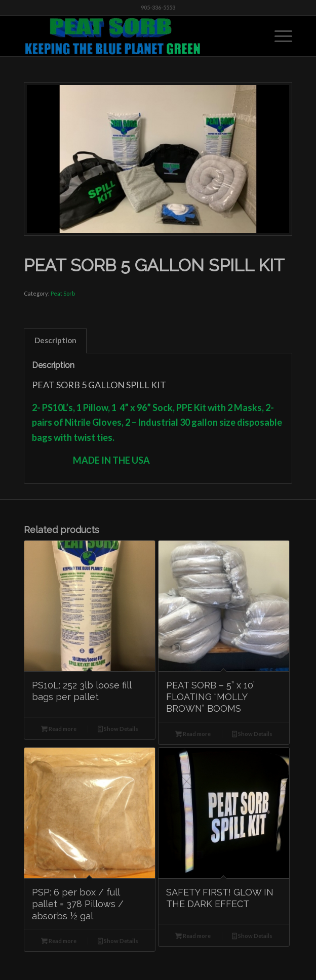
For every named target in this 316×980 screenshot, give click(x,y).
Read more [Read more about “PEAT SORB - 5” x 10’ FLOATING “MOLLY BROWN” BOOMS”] (193, 734)
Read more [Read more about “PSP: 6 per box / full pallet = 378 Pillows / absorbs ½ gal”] (59, 941)
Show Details (118, 729)
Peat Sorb (63, 293)
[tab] (55, 341)
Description (55, 340)
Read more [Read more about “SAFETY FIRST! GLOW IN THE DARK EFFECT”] (193, 936)
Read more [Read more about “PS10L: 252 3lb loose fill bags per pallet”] (59, 729)
